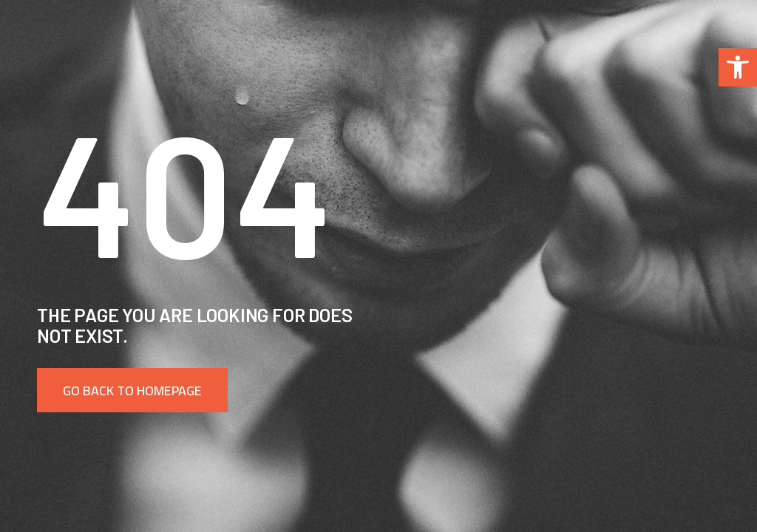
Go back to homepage (132, 391)
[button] (738, 67)
